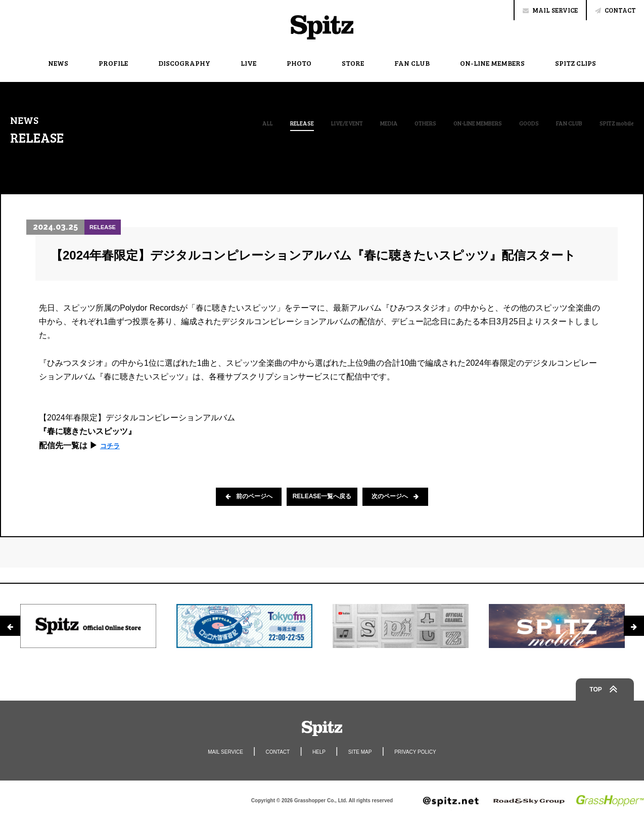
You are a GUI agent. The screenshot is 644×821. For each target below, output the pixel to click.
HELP (318, 752)
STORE (353, 63)
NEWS (58, 63)
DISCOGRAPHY (184, 63)
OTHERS (382, 123)
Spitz (322, 27)
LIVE (248, 63)
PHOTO (299, 63)
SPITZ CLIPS (576, 63)
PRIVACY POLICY (425, 752)
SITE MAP (363, 752)
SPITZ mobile (612, 123)
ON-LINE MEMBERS (492, 63)
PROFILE (113, 63)
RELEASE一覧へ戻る (322, 497)
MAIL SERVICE (550, 10)
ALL (199, 123)
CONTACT (615, 10)
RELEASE (238, 123)
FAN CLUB (412, 63)
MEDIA (340, 123)
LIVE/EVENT (291, 123)
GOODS (508, 123)
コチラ (112, 445)
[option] (88, 626)
